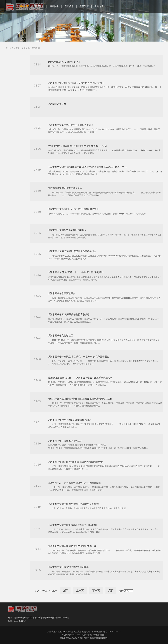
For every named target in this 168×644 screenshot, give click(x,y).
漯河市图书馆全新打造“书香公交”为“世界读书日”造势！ (76, 83)
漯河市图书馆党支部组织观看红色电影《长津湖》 (73, 525)
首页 (18, 48)
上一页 (80, 591)
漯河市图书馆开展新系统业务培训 (65, 441)
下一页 (96, 591)
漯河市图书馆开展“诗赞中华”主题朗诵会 (68, 567)
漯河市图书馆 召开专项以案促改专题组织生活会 (72, 251)
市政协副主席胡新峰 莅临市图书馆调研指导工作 (72, 546)
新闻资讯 (39, 6)
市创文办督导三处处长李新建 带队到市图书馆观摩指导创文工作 (80, 399)
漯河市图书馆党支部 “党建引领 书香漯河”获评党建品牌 (76, 462)
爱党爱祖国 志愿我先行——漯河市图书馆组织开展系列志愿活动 (80, 378)
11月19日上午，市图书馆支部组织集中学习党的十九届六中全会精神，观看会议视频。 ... (89, 508)
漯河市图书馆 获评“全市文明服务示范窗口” (70, 420)
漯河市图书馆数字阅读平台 (62, 293)
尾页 (111, 591)
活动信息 (69, 6)
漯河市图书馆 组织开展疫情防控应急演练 (69, 314)
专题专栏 (99, 6)
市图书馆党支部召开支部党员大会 (65, 188)
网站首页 (24, 6)
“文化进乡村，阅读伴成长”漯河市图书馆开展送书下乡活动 (77, 146)
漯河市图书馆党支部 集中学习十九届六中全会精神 (73, 504)
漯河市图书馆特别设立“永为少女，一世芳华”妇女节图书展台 (79, 357)
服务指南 (54, 6)
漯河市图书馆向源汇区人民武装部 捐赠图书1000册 (73, 209)
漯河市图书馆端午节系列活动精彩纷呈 (67, 230)
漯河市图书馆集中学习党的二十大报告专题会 (71, 125)
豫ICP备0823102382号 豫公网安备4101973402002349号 (84, 638)
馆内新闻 (36, 48)
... (49, 108)
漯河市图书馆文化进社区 (60, 336)
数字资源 (84, 6)
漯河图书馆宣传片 (57, 104)
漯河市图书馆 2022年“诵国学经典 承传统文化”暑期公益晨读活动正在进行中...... (88, 167)
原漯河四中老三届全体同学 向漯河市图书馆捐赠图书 (74, 483)
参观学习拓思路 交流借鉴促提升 (64, 62)
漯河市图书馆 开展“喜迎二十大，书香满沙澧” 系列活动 (76, 272)
